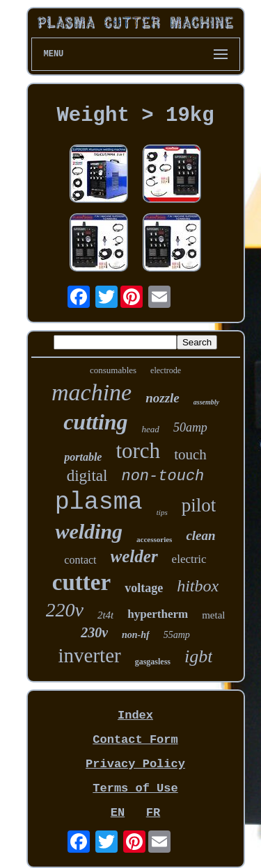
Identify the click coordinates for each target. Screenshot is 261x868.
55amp (177, 635)
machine (92, 392)
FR (153, 813)
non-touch (163, 476)
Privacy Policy (135, 764)
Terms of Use (135, 788)
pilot (199, 505)
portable (83, 457)
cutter (81, 582)
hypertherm (158, 614)
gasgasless (153, 662)
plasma (99, 502)
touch (190, 455)
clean (200, 535)
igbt (198, 656)
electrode (166, 370)
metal (213, 615)
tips (162, 512)
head (151, 429)
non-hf (136, 635)
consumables (113, 370)
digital (87, 476)
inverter (90, 655)
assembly (206, 402)
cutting (95, 422)
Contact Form (135, 740)
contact (80, 560)
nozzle (163, 398)
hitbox (198, 586)
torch (138, 451)
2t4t (105, 615)
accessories (154, 539)
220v (65, 610)
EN (118, 813)
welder (134, 556)
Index (135, 715)
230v (94, 632)
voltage (144, 588)
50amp (190, 427)
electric (189, 559)
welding (89, 531)
